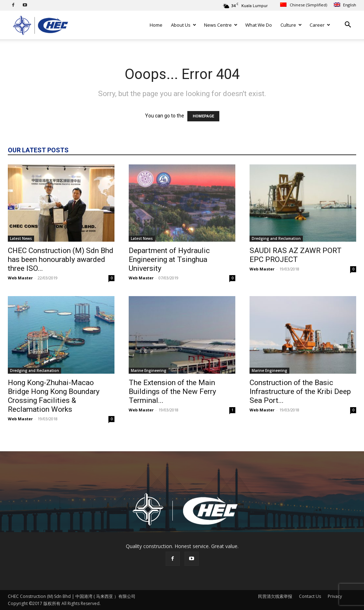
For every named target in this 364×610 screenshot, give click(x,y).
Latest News (21, 238)
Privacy (335, 596)
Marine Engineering (149, 370)
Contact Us (310, 596)
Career (320, 25)
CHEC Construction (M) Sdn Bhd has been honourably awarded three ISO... (61, 259)
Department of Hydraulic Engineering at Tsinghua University (169, 259)
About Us (184, 25)
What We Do (259, 25)
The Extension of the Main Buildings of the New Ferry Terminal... (172, 391)
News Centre (221, 25)
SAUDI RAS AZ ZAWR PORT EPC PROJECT (296, 255)
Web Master (20, 278)
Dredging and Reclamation (276, 238)
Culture (291, 25)
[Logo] (40, 25)
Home (156, 25)
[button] (348, 25)
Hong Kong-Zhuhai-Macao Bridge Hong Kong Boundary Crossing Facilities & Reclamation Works (54, 396)
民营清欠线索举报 (275, 596)
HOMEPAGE (203, 116)
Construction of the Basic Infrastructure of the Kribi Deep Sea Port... (300, 391)
